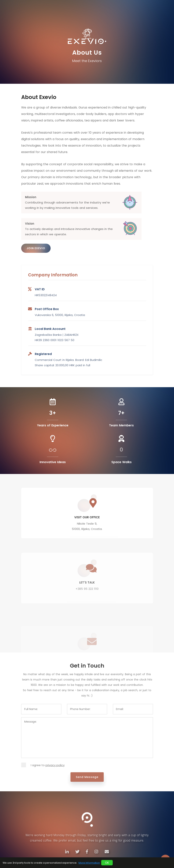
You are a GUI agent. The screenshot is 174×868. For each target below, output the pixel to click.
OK (107, 863)
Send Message (87, 777)
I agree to (48, 765)
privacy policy (55, 765)
